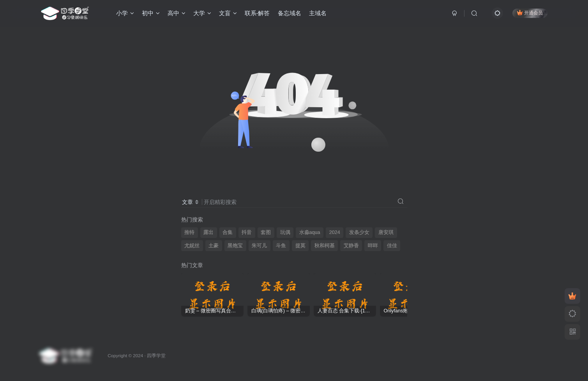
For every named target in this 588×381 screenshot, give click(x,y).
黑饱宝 (235, 246)
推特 (189, 232)
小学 (125, 13)
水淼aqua (310, 232)
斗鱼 (281, 246)
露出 (208, 232)
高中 (177, 13)
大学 (202, 13)
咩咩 (373, 246)
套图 (266, 232)
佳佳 (392, 246)
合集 (228, 232)
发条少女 (359, 232)
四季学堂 (156, 355)
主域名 (318, 13)
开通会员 (530, 13)
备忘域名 (290, 13)
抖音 (247, 232)
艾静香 (351, 246)
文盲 (228, 13)
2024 (335, 232)
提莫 (300, 246)
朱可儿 (259, 246)
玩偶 (285, 232)
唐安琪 (386, 232)
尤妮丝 (192, 246)
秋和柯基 (325, 246)
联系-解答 (257, 13)
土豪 (214, 246)
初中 (151, 13)
